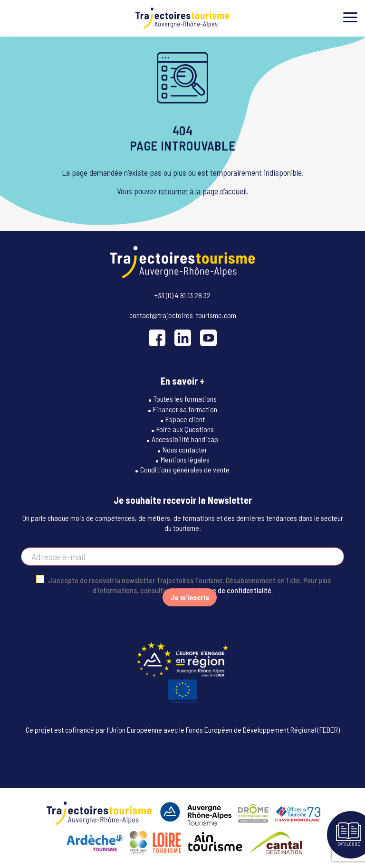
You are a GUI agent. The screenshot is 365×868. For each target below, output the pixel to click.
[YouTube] (208, 338)
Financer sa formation (185, 409)
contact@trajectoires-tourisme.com (183, 315)
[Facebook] (157, 338)
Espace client (185, 419)
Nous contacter (185, 449)
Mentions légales (185, 459)
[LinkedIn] (183, 338)
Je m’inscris (190, 597)
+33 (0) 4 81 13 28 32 (182, 295)
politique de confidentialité (231, 590)
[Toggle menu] (350, 17)
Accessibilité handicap (185, 439)
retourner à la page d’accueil (203, 191)
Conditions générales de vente (185, 469)
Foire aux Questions (185, 429)
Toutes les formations (185, 399)
